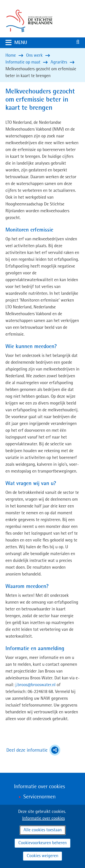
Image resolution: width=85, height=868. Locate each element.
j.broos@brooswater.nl (35, 685)
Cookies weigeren (42, 856)
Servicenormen (39, 797)
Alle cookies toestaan (43, 830)
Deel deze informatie (33, 750)
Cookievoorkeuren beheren (42, 843)
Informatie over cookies (44, 819)
